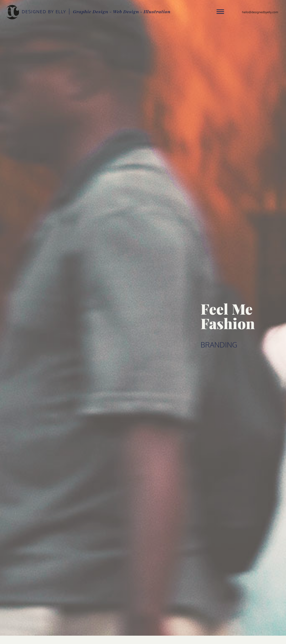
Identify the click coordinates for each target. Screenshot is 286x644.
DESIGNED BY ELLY (12, 12)
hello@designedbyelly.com (260, 12)
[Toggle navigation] (220, 12)
